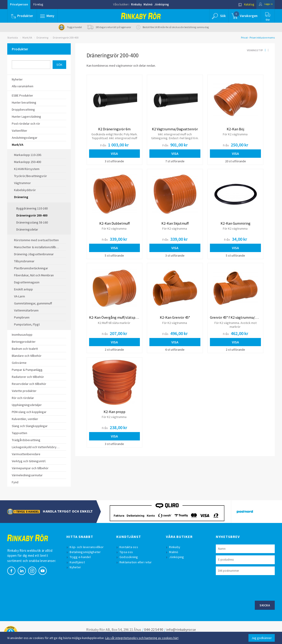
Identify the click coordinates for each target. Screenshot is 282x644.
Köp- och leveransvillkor (88, 547)
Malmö (148, 4)
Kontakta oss (130, 547)
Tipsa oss (127, 552)
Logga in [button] (264, 4)
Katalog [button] (242, 4)
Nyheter (76, 567)
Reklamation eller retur (137, 562)
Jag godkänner (262, 638)
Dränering (42, 38)
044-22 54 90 (154, 629)
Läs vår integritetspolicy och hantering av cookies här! (142, 638)
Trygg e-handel (81, 557)
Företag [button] (38, 4)
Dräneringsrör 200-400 (66, 38)
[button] (48, 16)
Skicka (265, 605)
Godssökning (130, 557)
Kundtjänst (78, 562)
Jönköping (162, 4)
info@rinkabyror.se (181, 629)
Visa (114, 153)
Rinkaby (136, 4)
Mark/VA (27, 38)
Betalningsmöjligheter (86, 552)
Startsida (13, 38)
